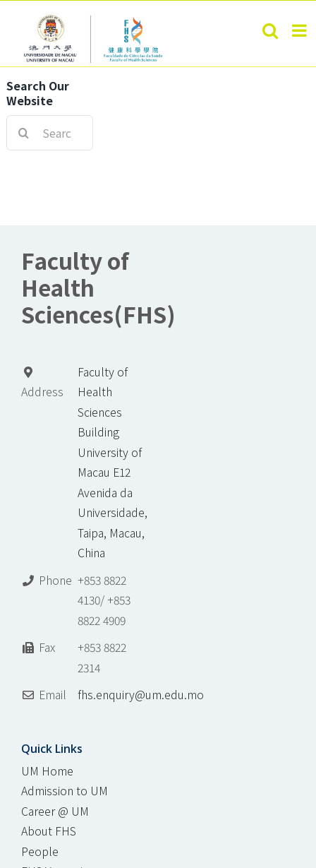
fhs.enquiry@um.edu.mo (141, 695)
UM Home (47, 771)
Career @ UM (55, 811)
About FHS (49, 831)
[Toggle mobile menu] (300, 30)
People (40, 851)
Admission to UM (65, 791)
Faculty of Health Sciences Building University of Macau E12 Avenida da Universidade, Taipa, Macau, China (113, 463)
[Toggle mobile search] (270, 30)
